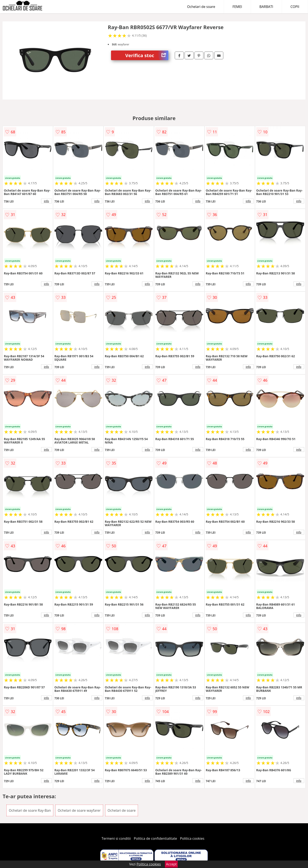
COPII (295, 7)
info (46, 201)
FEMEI (237, 7)
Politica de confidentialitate (155, 838)
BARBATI (266, 7)
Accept (171, 864)
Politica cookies (192, 838)
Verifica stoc (147, 55)
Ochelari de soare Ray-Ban (30, 810)
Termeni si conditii (116, 838)
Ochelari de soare (201, 7)
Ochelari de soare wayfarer (79, 810)
